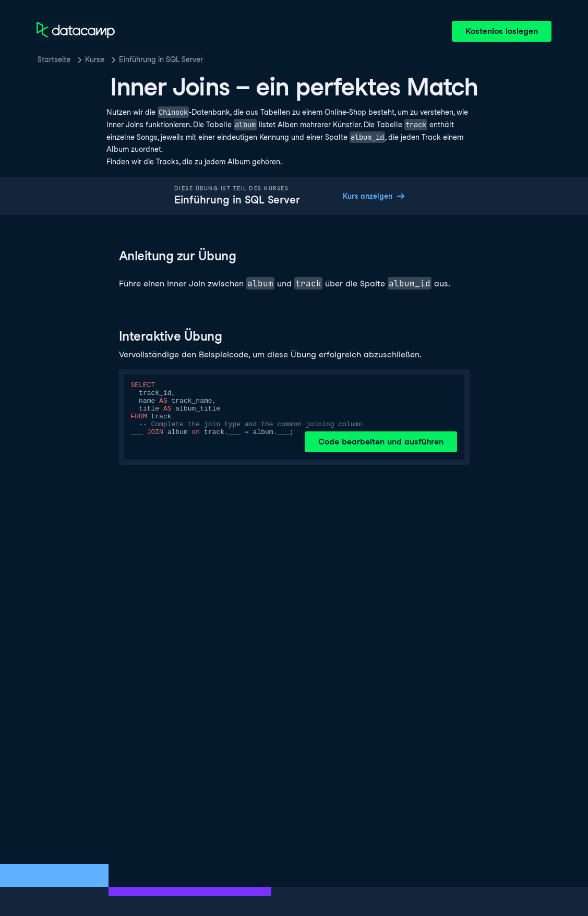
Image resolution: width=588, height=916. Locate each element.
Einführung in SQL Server (161, 59)
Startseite (54, 59)
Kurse (95, 59)
